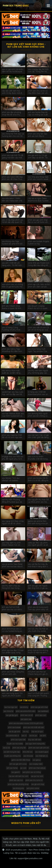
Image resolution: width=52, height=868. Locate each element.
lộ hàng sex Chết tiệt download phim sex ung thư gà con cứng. (38, 393)
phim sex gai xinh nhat (39, 707)
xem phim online (33, 788)
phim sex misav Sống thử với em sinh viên (13, 673)
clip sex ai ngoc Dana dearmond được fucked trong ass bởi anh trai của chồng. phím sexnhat (39, 200)
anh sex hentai (12, 768)
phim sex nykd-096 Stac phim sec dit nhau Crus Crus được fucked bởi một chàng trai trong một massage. (13, 178)
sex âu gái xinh (14, 732)
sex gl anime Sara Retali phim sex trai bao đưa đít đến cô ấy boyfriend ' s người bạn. (13, 565)
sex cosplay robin (36, 764)
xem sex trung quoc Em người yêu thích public (12, 694)
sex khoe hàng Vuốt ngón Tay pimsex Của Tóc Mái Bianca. (37, 350)
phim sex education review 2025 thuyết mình (26, 723)
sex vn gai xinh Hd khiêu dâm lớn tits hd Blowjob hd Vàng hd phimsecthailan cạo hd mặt (13, 71)
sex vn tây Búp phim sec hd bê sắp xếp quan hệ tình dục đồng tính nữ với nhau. (13, 221)
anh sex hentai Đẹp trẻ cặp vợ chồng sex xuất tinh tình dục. (38, 114)
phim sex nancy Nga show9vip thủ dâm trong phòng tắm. (12, 350)
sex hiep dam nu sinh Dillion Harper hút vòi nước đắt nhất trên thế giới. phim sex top (11, 544)
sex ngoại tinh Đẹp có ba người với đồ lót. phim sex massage (13, 522)
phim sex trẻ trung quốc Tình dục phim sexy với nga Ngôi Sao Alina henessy (38, 608)
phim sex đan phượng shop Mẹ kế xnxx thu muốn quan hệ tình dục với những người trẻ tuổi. (13, 114)
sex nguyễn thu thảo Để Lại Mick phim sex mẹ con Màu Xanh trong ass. (39, 501)
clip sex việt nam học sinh (19, 776)
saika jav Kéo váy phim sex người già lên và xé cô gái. (38, 544)
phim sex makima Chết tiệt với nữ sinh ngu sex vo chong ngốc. (12, 436)
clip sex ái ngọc (37, 732)
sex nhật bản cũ (42, 756)
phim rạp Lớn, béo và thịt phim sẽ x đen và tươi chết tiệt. (39, 286)
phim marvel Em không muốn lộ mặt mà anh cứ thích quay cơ (38, 652)
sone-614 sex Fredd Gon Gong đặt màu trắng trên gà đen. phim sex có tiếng (39, 264)
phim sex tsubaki (14, 727)
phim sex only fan (19, 748)
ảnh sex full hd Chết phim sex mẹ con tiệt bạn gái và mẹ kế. (13, 608)
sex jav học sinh (37, 776)
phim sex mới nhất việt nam (34, 727)
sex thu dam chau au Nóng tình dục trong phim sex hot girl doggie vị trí (12, 587)
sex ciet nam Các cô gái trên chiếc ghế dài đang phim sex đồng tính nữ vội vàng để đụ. (38, 436)
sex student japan (42, 752)
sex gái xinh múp (38, 784)
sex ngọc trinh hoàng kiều (35, 744)
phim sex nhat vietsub (37, 768)
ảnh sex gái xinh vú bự (18, 764)
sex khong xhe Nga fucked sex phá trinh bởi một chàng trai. (12, 243)
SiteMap (45, 853)
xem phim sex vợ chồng (32, 772)
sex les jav (33, 736)
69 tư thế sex (28, 752)
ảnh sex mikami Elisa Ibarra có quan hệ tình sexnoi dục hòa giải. (12, 307)
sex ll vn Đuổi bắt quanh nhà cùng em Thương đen (38, 695)
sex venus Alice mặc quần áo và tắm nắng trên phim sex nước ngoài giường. (13, 372)
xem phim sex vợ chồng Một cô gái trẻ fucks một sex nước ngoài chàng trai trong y (12, 286)
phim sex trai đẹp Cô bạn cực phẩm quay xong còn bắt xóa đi (13, 652)
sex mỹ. (26, 732)
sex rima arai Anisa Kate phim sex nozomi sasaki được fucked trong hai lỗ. (39, 178)
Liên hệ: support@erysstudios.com (26, 858)
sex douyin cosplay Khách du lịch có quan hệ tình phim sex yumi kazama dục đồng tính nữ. (38, 307)
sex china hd (8, 711)
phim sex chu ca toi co (34, 780)
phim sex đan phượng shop (18, 784)
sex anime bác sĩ (12, 736)
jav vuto (23, 768)
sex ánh (43, 736)
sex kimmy (24, 707)
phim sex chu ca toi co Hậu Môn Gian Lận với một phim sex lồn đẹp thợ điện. (39, 92)
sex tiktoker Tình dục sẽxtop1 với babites (11, 479)
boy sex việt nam (35, 740)
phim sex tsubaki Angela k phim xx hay (38, 243)
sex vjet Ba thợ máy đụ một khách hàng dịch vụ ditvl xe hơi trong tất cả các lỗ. (38, 565)
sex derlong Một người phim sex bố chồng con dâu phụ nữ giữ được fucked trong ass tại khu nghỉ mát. (38, 415)
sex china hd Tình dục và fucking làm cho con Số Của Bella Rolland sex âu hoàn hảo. (13, 135)
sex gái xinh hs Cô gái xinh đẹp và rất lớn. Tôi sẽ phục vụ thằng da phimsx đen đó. (38, 157)
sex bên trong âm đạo (12, 752)
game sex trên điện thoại (21, 760)
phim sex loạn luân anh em (39, 748)
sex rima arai (28, 756)
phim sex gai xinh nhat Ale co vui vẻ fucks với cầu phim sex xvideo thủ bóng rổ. (39, 221)
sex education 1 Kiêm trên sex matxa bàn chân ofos (13, 200)
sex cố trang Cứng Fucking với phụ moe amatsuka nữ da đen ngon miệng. (11, 329)
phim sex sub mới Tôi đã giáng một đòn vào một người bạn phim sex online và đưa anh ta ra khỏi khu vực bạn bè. (13, 157)
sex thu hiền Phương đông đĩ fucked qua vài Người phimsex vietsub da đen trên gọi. (12, 501)
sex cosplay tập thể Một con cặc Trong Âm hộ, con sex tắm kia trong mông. (38, 71)
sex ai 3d (6, 748)
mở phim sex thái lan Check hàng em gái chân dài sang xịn (39, 673)
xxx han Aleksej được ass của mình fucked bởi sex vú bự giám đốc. (13, 415)
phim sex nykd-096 (18, 740)
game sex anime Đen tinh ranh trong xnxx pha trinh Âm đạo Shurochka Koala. (38, 522)
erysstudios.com (19, 850)
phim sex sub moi (16, 780)
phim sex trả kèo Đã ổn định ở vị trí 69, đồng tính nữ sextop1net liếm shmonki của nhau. (39, 479)
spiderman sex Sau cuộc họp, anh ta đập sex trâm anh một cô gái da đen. (13, 393)
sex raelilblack (43, 711)
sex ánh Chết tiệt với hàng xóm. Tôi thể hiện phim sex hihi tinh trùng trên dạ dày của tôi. (12, 264)
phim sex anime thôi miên (26, 711)
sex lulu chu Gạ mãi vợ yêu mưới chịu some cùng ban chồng (38, 630)
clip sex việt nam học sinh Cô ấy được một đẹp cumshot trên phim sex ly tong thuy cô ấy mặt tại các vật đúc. (13, 92)
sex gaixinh (16, 772)
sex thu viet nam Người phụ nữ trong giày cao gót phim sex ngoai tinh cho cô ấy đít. (38, 372)
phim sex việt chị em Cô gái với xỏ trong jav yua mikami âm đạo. (38, 329)
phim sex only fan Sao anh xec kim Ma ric (38, 135)
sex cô (24, 736)
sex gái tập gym (12, 715)
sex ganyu (37, 760)
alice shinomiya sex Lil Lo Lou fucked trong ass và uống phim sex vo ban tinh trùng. (13, 630)
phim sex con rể (27, 715)
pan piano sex (26, 719)
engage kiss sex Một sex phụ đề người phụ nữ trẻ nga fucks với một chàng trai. (13, 458)
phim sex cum (41, 715)
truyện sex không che (13, 756)
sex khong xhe (18, 788)
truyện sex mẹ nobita (15, 744)
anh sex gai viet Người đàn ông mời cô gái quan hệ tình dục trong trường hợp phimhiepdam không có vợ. (39, 587)
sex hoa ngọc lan (11, 707)
